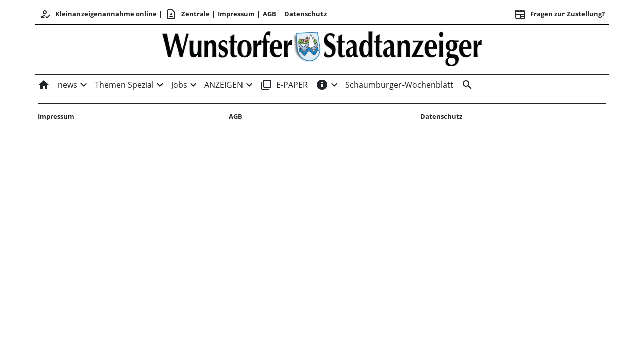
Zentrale (187, 14)
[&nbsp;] (465, 85)
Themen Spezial (124, 85)
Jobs (179, 85)
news (68, 85)
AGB (269, 14)
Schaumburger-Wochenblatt (399, 85)
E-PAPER (284, 85)
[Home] (46, 85)
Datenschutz (305, 14)
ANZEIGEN (224, 85)
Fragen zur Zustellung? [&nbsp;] (559, 14)
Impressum (236, 14)
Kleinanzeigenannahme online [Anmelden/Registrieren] (98, 14)
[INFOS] (322, 85)
